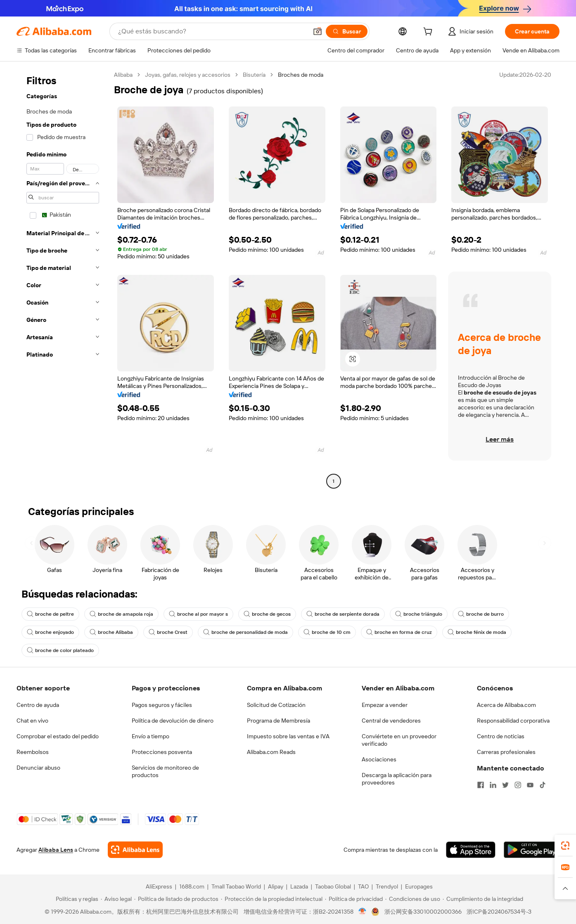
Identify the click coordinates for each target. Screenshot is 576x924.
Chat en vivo (32, 721)
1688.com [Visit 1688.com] (192, 886)
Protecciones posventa (162, 752)
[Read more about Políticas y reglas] (76, 899)
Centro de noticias (501, 736)
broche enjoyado (50, 632)
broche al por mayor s (198, 614)
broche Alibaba (111, 632)
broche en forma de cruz (399, 632)
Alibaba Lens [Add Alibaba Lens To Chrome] (56, 850)
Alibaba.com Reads (271, 752)
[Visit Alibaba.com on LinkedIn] (493, 785)
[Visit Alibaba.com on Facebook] (481, 785)
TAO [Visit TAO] (363, 886)
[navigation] (63, 279)
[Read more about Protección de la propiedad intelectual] (272, 899)
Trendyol (387, 886)
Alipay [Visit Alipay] (276, 886)
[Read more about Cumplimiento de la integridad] (483, 899)
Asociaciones (379, 759)
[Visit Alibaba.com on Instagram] (518, 785)
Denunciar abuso (38, 768)
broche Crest (168, 632)
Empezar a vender (385, 705)
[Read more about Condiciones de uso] (413, 899)
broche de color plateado (60, 650)
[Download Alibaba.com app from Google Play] (532, 850)
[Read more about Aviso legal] (116, 899)
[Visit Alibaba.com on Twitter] (505, 785)
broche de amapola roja (121, 614)
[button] (318, 31)
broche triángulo (419, 614)
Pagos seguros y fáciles (162, 705)
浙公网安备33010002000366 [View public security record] (423, 912)
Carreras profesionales (506, 752)
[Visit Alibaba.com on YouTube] (530, 785)
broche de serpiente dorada (343, 614)
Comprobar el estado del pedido (58, 736)
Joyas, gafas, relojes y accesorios (188, 75)
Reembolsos (33, 752)
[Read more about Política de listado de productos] (176, 899)
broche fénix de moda (477, 632)
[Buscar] (347, 31)
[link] (565, 846)
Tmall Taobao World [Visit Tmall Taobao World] (236, 886)
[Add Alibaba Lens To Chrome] (135, 850)
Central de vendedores (391, 721)
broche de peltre (50, 614)
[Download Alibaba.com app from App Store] (471, 850)
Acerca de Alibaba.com (506, 705)
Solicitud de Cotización (276, 705)
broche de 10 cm (327, 632)
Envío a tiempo (151, 736)
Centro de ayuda (38, 705)
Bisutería (254, 75)
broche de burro (481, 614)
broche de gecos (267, 614)
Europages (419, 886)
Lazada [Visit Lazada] (299, 886)
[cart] (429, 33)
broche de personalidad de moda (245, 632)
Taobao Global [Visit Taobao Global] (333, 886)
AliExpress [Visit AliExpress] (159, 886)
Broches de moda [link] (301, 75)
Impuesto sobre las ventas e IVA (288, 736)
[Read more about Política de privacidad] (354, 899)
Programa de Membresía (279, 721)
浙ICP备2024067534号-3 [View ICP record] (499, 912)
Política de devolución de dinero (173, 721)
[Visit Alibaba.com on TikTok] (543, 785)
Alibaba (123, 75)
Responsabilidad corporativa (513, 721)
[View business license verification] (362, 912)
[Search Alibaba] (212, 31)
